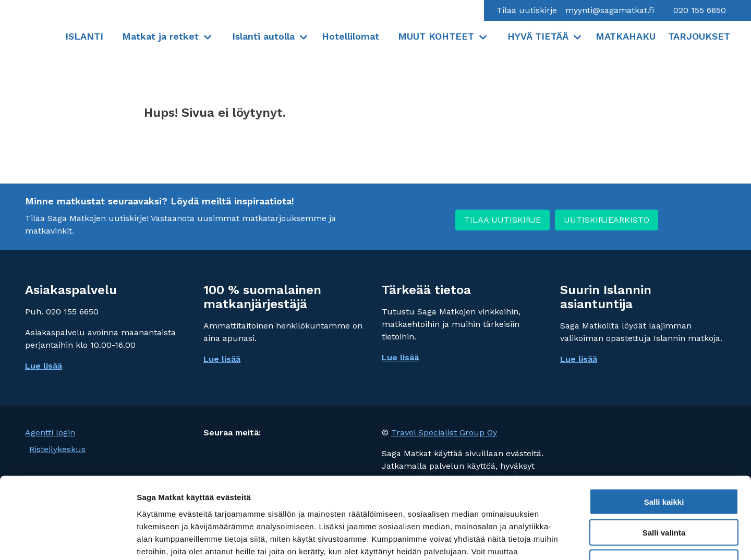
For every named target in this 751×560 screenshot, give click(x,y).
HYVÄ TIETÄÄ (538, 36)
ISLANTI (84, 36)
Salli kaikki (664, 432)
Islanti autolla (263, 36)
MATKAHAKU (626, 36)
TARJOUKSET (699, 36)
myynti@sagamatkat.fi (610, 10)
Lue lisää (222, 359)
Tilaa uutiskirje (527, 10)
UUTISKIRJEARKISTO (607, 220)
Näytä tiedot (558, 539)
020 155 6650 (698, 10)
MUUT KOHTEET (436, 36)
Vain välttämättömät (664, 494)
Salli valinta (664, 463)
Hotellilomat (350, 36)
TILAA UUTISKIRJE (502, 220)
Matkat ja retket (160, 36)
